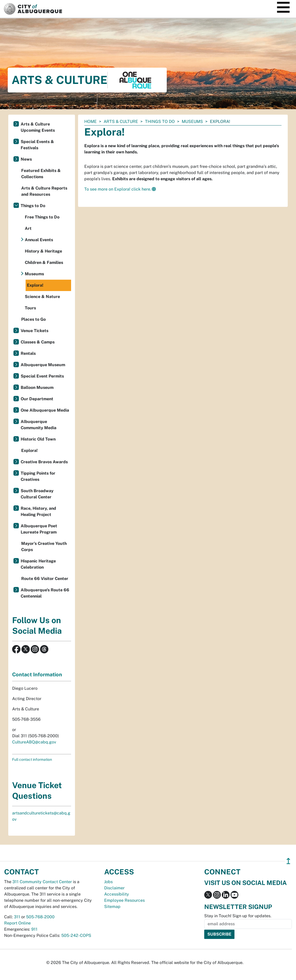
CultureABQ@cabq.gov (34, 742)
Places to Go (33, 319)
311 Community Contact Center (42, 882)
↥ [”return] (288, 861)
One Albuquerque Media (45, 410)
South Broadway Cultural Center (37, 494)
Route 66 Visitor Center (45, 579)
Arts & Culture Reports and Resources (44, 191)
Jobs (108, 882)
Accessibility (117, 894)
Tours (30, 308)
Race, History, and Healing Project (38, 511)
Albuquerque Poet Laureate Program (39, 529)
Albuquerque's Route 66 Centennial (45, 593)
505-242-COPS (76, 935)
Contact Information (37, 675)
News (26, 159)
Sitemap (112, 907)
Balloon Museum (37, 387)
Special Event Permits (42, 376)
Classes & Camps (38, 342)
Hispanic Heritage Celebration (38, 564)
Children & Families (44, 262)
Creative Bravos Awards (44, 462)
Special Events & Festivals (37, 145)
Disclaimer (114, 888)
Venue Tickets (35, 331)
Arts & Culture (121, 121)
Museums (192, 121)
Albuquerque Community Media (39, 425)
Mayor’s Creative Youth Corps (44, 547)
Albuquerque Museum (43, 365)
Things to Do (160, 121)
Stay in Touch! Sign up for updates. (238, 916)
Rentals (28, 353)
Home (90, 121)
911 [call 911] (34, 929)
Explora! (35, 285)
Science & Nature (42, 297)
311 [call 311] (17, 917)
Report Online (17, 923)
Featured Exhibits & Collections (41, 174)
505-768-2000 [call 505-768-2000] (40, 917)
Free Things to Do (42, 217)
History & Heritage (43, 251)
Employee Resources (124, 900)
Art (28, 228)
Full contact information (32, 759)
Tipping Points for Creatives (38, 476)
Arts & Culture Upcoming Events (38, 127)
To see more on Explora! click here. (118, 189)
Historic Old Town (38, 439)
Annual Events (39, 240)
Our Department (37, 399)
